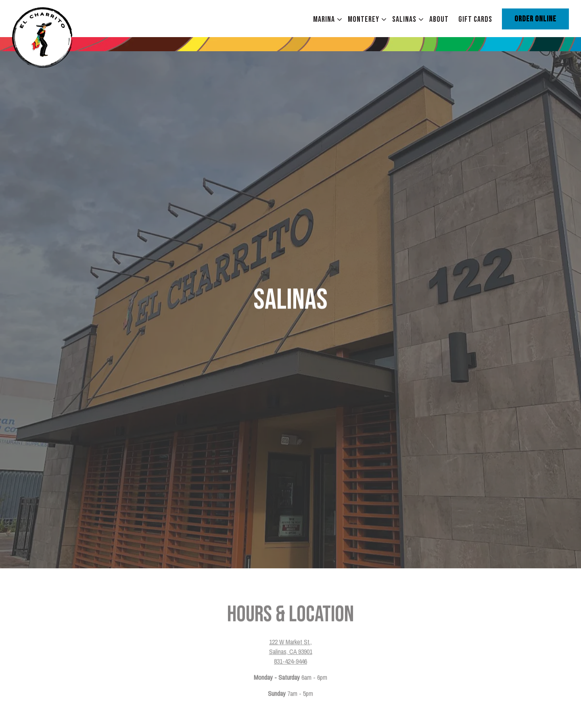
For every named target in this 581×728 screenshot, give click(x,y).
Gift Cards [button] (475, 19)
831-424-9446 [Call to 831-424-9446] (290, 633)
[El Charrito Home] (56, 37)
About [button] (439, 19)
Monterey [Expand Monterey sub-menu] (365, 19)
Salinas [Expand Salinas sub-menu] (406, 19)
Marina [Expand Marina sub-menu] (326, 19)
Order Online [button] (535, 19)
